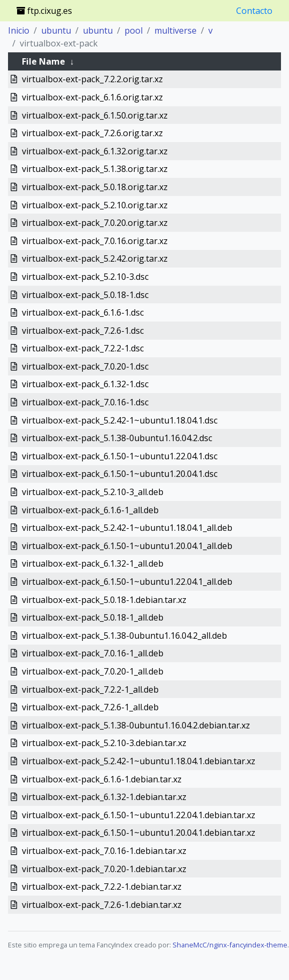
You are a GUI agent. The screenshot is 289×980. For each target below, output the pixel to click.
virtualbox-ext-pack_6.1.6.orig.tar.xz (92, 97)
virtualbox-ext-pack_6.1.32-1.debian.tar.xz (104, 797)
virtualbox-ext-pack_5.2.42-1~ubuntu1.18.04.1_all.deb (127, 528)
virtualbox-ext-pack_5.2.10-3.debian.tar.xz (104, 743)
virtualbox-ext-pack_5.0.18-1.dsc (85, 295)
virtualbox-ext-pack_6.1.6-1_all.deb (90, 510)
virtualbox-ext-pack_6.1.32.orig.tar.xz (95, 151)
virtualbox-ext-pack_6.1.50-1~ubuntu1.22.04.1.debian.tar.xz (139, 815)
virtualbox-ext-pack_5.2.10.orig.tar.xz (95, 205)
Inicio (19, 30)
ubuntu (56, 30)
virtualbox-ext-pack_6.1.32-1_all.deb (93, 563)
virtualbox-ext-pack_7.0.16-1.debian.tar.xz (104, 851)
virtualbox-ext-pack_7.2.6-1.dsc (83, 331)
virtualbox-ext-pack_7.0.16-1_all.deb (93, 653)
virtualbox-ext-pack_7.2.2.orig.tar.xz (92, 79)
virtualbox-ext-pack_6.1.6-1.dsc (83, 312)
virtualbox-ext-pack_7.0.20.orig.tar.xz (95, 223)
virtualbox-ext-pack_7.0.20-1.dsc (85, 366)
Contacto (254, 11)
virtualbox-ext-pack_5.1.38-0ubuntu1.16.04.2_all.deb (124, 636)
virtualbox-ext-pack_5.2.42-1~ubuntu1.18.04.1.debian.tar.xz (139, 761)
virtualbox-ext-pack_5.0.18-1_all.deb (93, 617)
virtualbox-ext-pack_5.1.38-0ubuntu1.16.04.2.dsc (117, 438)
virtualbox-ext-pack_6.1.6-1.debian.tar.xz (102, 779)
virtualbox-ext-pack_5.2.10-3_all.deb (93, 492)
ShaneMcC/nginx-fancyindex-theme (230, 945)
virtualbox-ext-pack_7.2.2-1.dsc (83, 348)
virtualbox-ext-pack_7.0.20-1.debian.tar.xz (104, 869)
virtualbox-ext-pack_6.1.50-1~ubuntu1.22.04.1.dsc (120, 456)
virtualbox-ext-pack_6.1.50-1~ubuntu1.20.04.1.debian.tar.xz (139, 833)
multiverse (175, 30)
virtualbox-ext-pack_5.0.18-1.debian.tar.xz (104, 600)
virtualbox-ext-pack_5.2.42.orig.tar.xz (95, 258)
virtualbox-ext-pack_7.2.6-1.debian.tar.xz (102, 905)
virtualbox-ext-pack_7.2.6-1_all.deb (90, 707)
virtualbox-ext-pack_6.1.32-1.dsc (85, 384)
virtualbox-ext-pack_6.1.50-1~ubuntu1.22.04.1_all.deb (127, 582)
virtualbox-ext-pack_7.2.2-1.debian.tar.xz (102, 887)
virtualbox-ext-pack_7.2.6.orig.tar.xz (92, 133)
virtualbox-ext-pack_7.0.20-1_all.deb (93, 671)
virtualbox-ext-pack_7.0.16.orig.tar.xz (95, 241)
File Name (44, 61)
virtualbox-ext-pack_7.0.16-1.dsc (85, 402)
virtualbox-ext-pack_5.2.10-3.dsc (85, 277)
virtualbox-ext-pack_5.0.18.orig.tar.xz (95, 187)
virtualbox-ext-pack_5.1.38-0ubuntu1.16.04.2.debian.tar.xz (136, 725)
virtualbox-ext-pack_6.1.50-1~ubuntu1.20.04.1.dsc (120, 474)
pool (134, 30)
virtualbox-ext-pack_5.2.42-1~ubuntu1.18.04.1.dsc (120, 420)
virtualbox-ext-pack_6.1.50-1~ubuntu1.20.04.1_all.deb (127, 546)
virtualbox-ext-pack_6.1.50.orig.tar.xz (95, 115)
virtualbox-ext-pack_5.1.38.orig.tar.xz (95, 169)
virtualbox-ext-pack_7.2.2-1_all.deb (90, 689)
